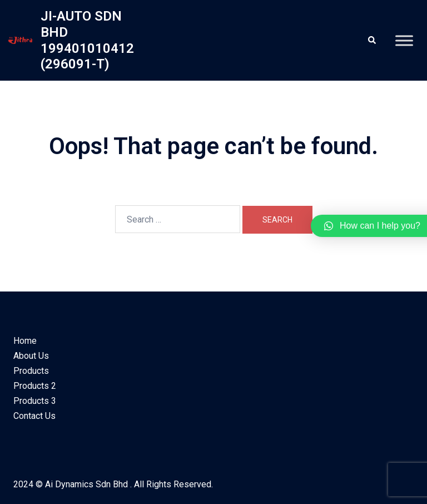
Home (25, 341)
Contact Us (34, 416)
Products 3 (35, 401)
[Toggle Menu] (404, 40)
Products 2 (35, 386)
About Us (31, 356)
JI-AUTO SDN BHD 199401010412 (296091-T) (87, 40)
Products (31, 371)
